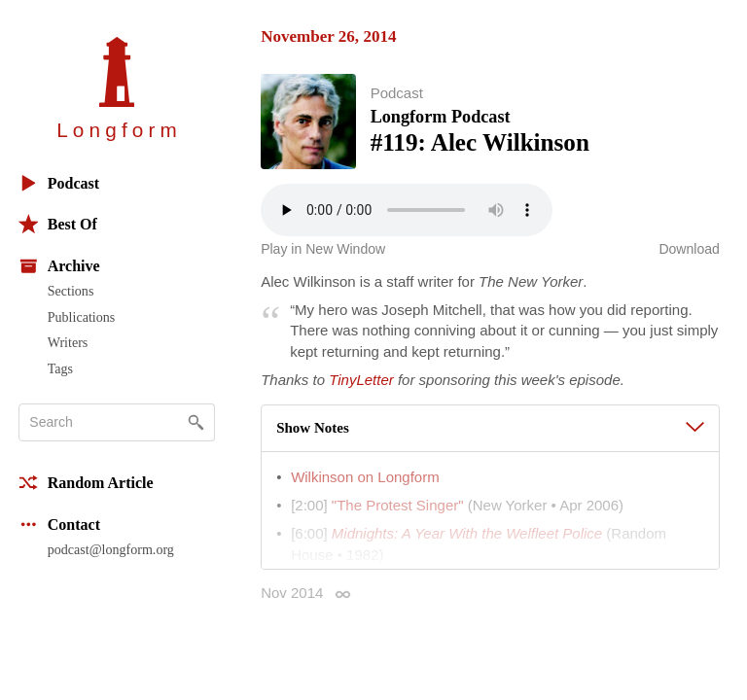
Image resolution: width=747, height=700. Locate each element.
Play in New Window (323, 249)
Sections (71, 291)
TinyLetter (361, 380)
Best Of (58, 224)
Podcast (59, 183)
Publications (81, 317)
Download (689, 249)
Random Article (86, 483)
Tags (60, 368)
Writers (68, 342)
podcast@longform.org (111, 549)
